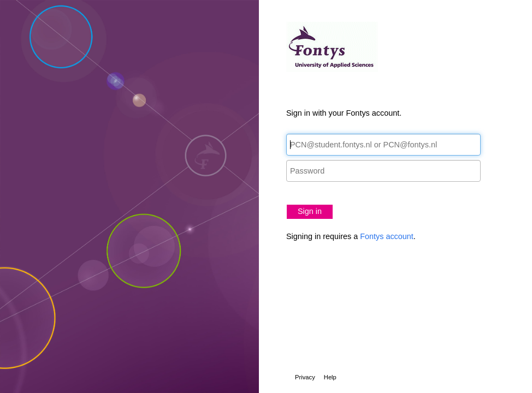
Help (330, 377)
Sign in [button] (310, 211)
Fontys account (387, 236)
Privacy (305, 377)
